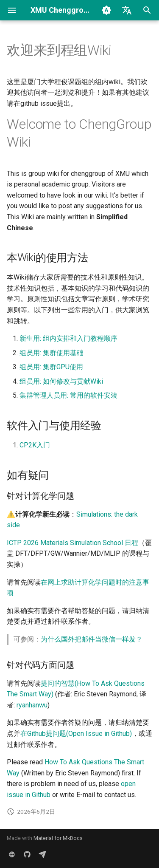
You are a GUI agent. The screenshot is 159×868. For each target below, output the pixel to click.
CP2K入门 (35, 445)
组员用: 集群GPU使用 (51, 367)
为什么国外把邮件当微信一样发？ (92, 639)
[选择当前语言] (127, 10)
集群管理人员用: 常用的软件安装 (68, 395)
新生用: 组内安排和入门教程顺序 (68, 338)
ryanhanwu (32, 705)
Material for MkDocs (58, 838)
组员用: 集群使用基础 (52, 353)
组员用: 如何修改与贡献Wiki (61, 381)
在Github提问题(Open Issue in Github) (76, 734)
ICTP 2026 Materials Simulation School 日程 (73, 543)
